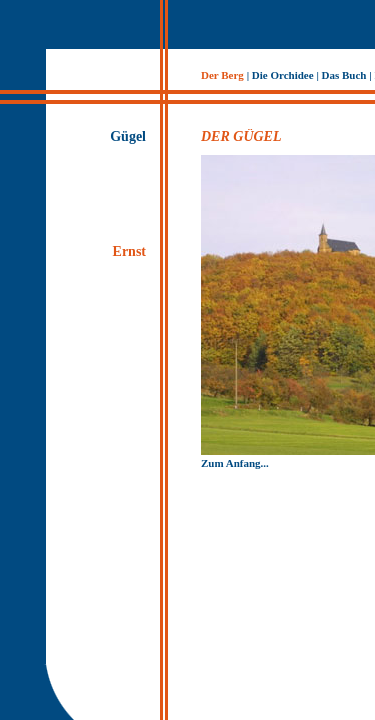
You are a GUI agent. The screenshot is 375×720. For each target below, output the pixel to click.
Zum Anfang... (235, 463)
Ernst (129, 251)
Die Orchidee (283, 75)
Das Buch (344, 75)
